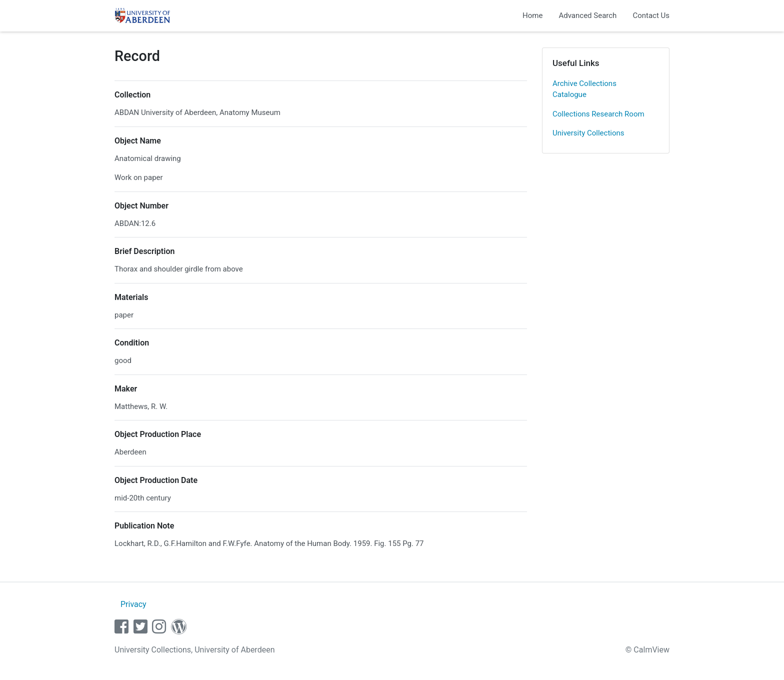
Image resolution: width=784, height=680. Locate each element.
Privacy (133, 604)
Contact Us (651, 15)
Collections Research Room (598, 114)
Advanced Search (587, 15)
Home (532, 15)
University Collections (588, 133)
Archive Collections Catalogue (584, 89)
